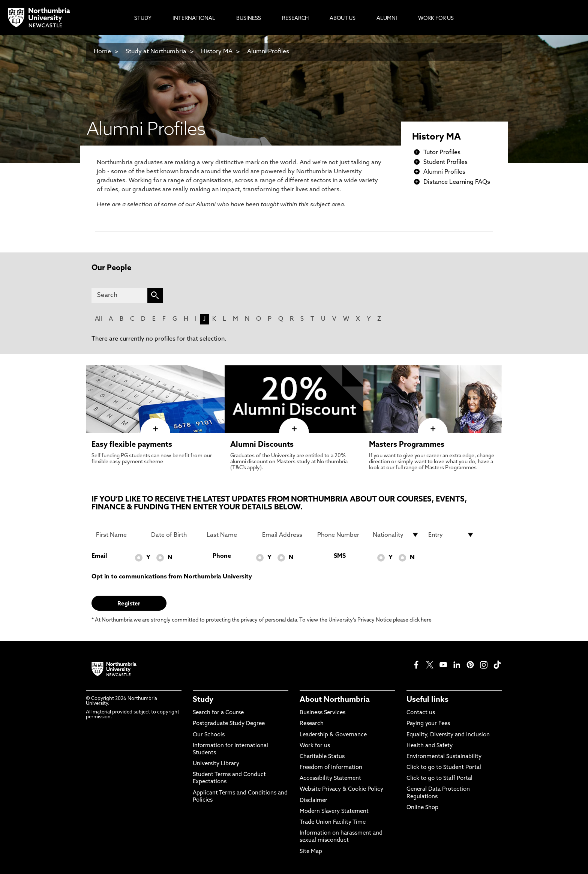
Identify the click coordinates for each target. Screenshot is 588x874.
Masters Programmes (407, 445)
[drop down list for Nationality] (396, 535)
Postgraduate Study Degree (229, 724)
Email (99, 556)
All (98, 319)
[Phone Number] (340, 535)
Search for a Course (218, 713)
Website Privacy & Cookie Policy (341, 789)
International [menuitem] (194, 19)
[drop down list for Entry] (451, 535)
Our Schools (209, 735)
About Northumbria (335, 700)
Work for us (315, 746)
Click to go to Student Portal (444, 768)
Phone (222, 556)
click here (421, 620)
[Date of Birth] (174, 535)
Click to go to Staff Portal (439, 779)
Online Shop (422, 808)
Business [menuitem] (249, 19)
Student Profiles (445, 162)
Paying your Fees (428, 724)
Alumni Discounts (262, 445)
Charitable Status (322, 757)
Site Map (311, 852)
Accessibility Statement (330, 779)
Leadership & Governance (333, 735)
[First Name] (119, 535)
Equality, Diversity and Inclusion (448, 735)
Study (203, 700)
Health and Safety (430, 746)
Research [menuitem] (295, 19)
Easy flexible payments (132, 445)
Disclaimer (313, 801)
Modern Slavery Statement (334, 812)
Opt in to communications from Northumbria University (172, 577)
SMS (340, 556)
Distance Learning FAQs (457, 182)
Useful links (427, 700)
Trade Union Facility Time (333, 822)
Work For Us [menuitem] (436, 19)
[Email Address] (285, 535)
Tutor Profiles (442, 153)
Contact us (421, 713)
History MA (217, 52)
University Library (216, 764)
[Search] (119, 295)
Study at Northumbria (156, 52)
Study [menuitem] (143, 19)
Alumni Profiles (268, 52)
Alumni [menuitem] (387, 19)
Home (102, 52)
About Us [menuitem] (343, 19)
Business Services (322, 713)
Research (312, 724)
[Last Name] (230, 535)
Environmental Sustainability (444, 757)
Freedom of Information (331, 768)
